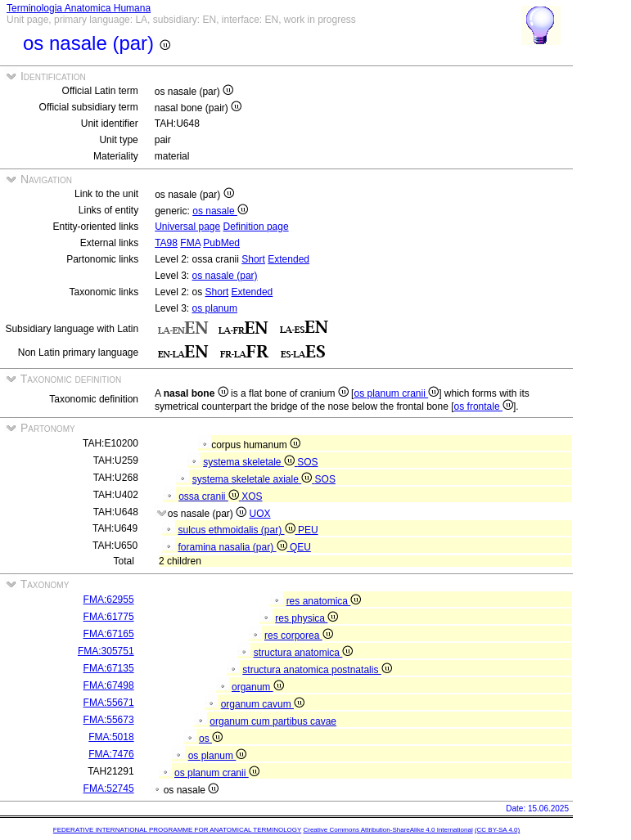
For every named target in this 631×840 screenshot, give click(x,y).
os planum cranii (396, 393)
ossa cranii (210, 496)
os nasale (220, 211)
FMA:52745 (109, 788)
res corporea (299, 636)
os (211, 739)
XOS (252, 496)
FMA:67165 (109, 634)
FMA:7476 (111, 754)
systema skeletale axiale (254, 479)
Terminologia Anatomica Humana (79, 8)
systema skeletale (250, 462)
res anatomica (324, 601)
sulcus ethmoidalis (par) (237, 530)
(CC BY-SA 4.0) (497, 830)
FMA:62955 (109, 600)
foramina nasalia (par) (233, 547)
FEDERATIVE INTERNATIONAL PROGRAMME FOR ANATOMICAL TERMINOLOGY (177, 830)
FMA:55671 (109, 703)
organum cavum (263, 704)
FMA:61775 (109, 617)
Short (253, 259)
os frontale (484, 407)
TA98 (166, 243)
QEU (300, 547)
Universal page (187, 227)
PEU (308, 530)
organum (258, 687)
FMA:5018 (111, 737)
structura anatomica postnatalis (317, 670)
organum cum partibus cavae (273, 721)
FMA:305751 (106, 651)
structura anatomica (304, 653)
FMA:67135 (109, 668)
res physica (306, 618)
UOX (260, 514)
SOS (307, 462)
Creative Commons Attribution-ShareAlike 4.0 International (388, 830)
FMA (190, 243)
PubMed (221, 243)
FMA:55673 (109, 720)
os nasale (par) (225, 276)
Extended (288, 259)
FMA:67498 (109, 685)
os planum (215, 308)
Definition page (256, 227)
